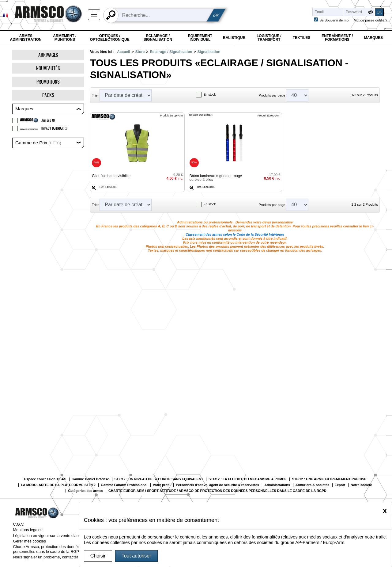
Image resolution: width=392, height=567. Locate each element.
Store (140, 52)
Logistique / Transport (269, 38)
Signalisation (209, 52)
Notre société (361, 485)
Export (340, 485)
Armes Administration (26, 38)
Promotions (48, 82)
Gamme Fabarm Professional (124, 485)
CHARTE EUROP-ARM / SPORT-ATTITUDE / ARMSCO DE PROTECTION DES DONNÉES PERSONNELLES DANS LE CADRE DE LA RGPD (217, 491)
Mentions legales (28, 530)
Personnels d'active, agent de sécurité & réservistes (217, 485)
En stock (210, 95)
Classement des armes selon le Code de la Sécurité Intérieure (235, 234)
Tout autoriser (136, 556)
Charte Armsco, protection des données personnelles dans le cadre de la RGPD (47, 549)
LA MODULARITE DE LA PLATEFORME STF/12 (58, 485)
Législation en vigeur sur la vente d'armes (49, 536)
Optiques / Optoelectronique (110, 38)
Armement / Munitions (65, 38)
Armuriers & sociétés (313, 485)
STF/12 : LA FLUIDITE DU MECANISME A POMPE (248, 479)
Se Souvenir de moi (334, 20)
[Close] (385, 511)
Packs (48, 95)
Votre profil (162, 485)
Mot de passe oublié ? (370, 20)
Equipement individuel (200, 38)
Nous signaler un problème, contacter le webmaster (58, 557)
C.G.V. (19, 524)
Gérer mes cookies (29, 541)
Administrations (277, 485)
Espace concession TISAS (45, 479)
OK (216, 15)
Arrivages (48, 55)
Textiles (302, 38)
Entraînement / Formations (337, 38)
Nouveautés (48, 68)
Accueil (124, 52)
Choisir (98, 556)
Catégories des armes (85, 491)
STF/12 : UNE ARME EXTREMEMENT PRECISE (329, 479)
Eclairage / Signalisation (158, 38)
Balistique (234, 38)
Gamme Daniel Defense (90, 479)
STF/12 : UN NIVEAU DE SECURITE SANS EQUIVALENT (159, 479)
